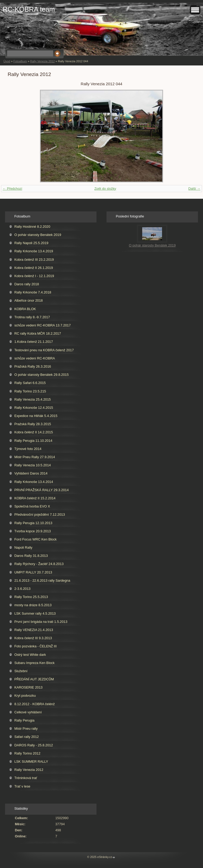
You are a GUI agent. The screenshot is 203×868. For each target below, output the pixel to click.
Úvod (7, 61)
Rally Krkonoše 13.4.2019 (34, 251)
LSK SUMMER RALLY (31, 762)
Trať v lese (22, 786)
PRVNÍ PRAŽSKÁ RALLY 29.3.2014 (41, 490)
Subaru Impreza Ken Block (34, 663)
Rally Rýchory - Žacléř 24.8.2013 (39, 564)
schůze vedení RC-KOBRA (35, 358)
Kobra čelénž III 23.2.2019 (34, 260)
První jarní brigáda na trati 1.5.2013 (41, 622)
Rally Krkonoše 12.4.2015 (34, 408)
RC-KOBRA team (29, 9)
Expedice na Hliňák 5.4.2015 (36, 416)
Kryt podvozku (25, 696)
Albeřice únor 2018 (28, 300)
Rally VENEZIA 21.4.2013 (34, 630)
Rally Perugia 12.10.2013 (33, 523)
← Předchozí (12, 189)
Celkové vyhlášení (28, 712)
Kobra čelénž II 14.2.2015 (34, 432)
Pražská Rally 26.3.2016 (33, 366)
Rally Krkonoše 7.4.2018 (33, 292)
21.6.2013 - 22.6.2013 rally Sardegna (42, 580)
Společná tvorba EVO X (32, 506)
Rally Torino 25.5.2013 (31, 597)
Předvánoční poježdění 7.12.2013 (40, 514)
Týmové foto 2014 (28, 449)
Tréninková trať (26, 778)
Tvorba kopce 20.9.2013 (33, 531)
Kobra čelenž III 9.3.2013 (33, 638)
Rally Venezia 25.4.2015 (33, 399)
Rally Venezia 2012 (42, 61)
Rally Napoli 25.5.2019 (31, 243)
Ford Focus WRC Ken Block (35, 539)
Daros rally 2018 (27, 284)
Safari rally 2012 (26, 737)
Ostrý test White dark (30, 655)
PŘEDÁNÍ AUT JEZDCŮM (34, 679)
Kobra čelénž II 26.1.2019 (34, 268)
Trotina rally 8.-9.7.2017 (32, 317)
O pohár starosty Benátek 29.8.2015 (41, 375)
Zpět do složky (105, 189)
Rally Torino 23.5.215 (30, 391)
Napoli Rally (23, 547)
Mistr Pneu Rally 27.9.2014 (35, 457)
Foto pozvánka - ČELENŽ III (35, 646)
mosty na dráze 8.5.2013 (33, 605)
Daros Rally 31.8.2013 (31, 556)
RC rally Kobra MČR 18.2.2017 (38, 333)
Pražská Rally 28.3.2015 (33, 424)
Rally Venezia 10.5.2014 (33, 465)
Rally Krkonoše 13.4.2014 (34, 482)
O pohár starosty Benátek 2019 (38, 235)
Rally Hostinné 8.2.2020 (32, 227)
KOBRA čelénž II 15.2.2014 (35, 498)
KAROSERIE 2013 (28, 687)
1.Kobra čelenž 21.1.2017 (34, 342)
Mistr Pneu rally (26, 729)
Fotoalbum (20, 61)
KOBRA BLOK (25, 309)
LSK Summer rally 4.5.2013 (35, 613)
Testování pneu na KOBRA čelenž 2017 (44, 350)
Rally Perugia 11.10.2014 (33, 441)
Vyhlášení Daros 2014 (31, 473)
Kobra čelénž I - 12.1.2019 (34, 276)
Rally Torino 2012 (27, 753)
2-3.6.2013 (22, 589)
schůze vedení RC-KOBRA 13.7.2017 (42, 325)
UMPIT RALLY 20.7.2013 (33, 572)
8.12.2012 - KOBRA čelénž (34, 704)
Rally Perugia (24, 720)
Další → (194, 189)
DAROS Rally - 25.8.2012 (34, 745)
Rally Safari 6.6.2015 (30, 383)
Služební (21, 671)
